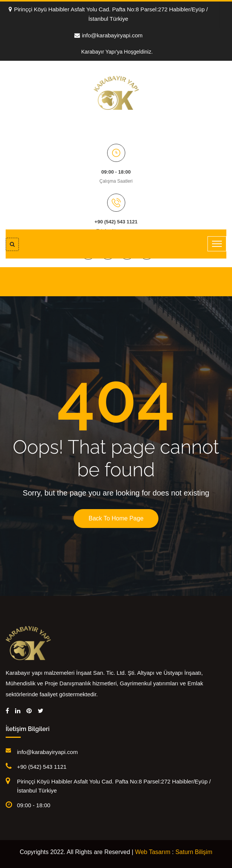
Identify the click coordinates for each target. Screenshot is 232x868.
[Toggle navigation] (217, 244)
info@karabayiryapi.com (108, 35)
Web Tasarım (153, 852)
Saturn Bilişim (194, 852)
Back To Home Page (116, 518)
